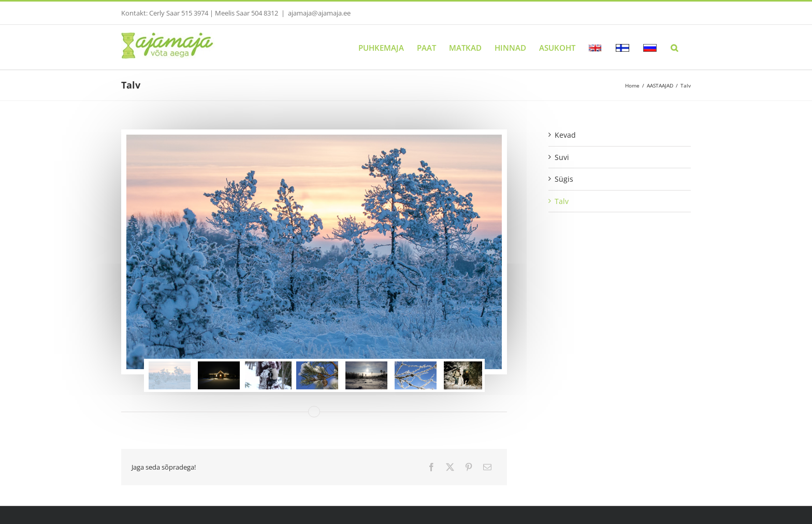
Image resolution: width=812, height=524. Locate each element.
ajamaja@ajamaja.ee (319, 13)
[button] (674, 47)
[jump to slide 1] (170, 375)
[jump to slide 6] (416, 375)
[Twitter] (450, 467)
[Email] (487, 467)
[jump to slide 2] (219, 375)
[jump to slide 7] (465, 375)
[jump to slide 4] (317, 375)
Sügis (564, 179)
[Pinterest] (469, 467)
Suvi (562, 157)
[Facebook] (431, 467)
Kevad (565, 135)
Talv (562, 201)
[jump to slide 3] (268, 375)
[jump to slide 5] (367, 375)
